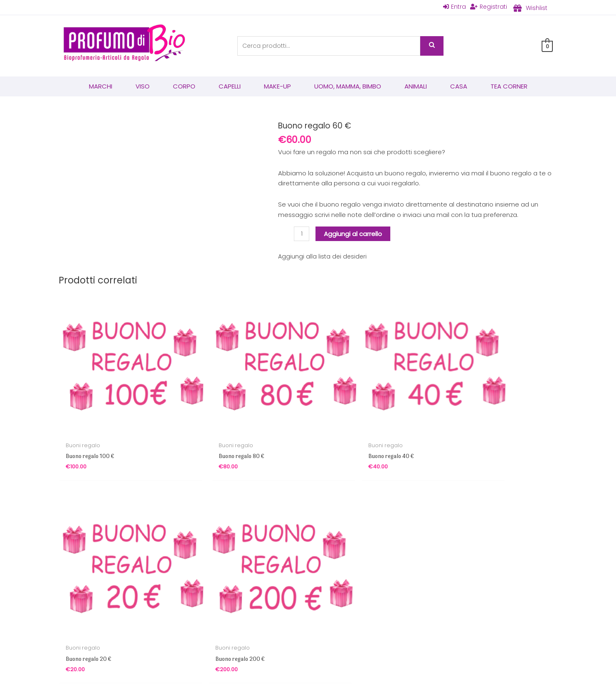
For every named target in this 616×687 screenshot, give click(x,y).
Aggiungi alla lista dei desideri (323, 257)
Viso (143, 87)
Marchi (101, 87)
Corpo (184, 87)
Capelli (230, 87)
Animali (416, 87)
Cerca (432, 46)
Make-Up (277, 87)
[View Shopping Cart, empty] (547, 46)
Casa (459, 87)
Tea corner (509, 87)
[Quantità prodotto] (302, 234)
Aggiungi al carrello (354, 234)
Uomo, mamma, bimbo (348, 87)
